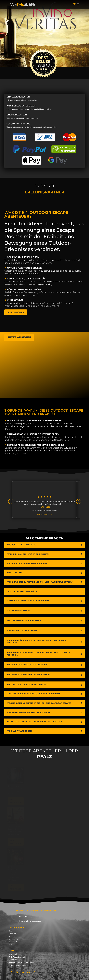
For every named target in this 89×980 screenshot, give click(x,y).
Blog (10, 931)
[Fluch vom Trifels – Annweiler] (17, 775)
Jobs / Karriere (14, 954)
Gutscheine (13, 960)
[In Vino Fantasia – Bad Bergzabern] (17, 856)
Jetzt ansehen (19, 337)
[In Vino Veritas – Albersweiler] (17, 816)
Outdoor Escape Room (17, 965)
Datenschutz (13, 942)
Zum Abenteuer (18, 801)
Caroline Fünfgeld (44, 514)
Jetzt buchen (16, 312)
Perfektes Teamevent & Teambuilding (22, 962)
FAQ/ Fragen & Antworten (18, 957)
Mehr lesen (44, 507)
